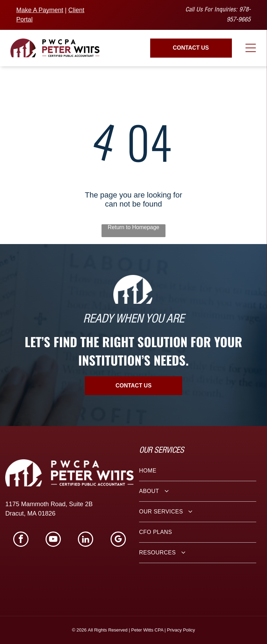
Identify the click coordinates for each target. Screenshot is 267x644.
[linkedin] (86, 540)
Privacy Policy (181, 630)
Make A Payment (40, 10)
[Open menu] (251, 48)
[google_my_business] (118, 540)
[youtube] (53, 540)
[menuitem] (198, 471)
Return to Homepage (134, 227)
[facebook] (21, 540)
